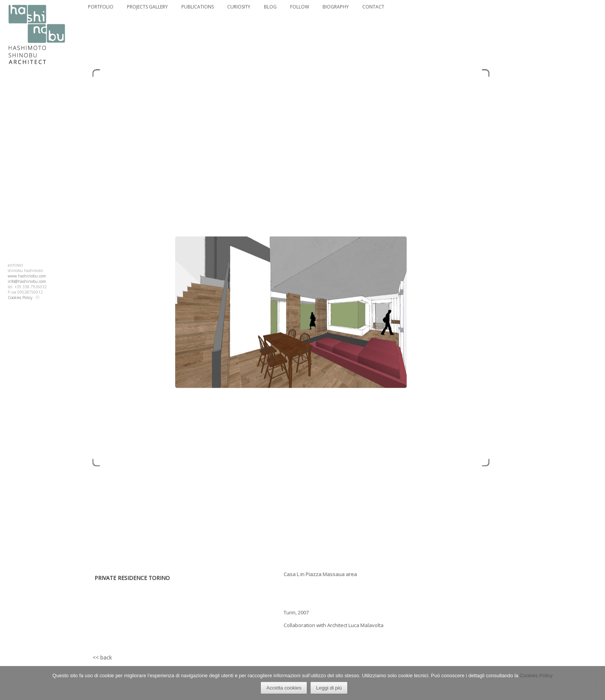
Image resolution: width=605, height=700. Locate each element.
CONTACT (373, 7)
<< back (102, 657)
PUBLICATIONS (198, 7)
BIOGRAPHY (336, 7)
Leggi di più (329, 688)
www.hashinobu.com (27, 276)
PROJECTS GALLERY (147, 7)
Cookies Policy (20, 298)
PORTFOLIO (101, 7)
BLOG (270, 7)
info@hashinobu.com (27, 281)
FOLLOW (300, 7)
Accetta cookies (284, 688)
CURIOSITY (239, 7)
